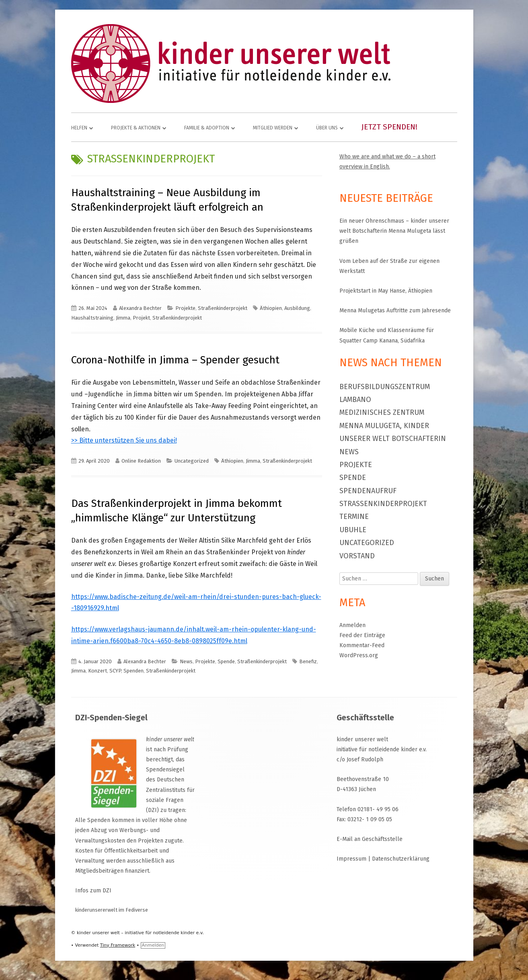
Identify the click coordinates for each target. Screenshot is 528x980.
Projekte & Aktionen (136, 128)
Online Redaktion (141, 461)
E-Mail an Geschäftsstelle (370, 839)
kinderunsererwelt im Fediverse (112, 910)
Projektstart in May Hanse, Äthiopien (386, 291)
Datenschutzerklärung (401, 859)
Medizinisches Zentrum (382, 412)
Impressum (351, 859)
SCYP (115, 671)
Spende (226, 661)
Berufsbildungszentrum (385, 387)
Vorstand (357, 556)
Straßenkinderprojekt (223, 308)
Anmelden (352, 625)
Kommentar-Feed (362, 645)
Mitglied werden (273, 128)
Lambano (355, 400)
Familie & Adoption (207, 128)
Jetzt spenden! (389, 127)
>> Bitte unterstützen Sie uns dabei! (124, 440)
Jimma (123, 318)
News (186, 661)
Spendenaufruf (368, 491)
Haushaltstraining (92, 318)
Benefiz (308, 661)
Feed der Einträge (362, 635)
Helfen (79, 128)
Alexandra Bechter (140, 308)
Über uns (327, 128)
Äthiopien (271, 308)
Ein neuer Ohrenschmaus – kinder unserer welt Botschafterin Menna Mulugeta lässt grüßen (394, 231)
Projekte (185, 308)
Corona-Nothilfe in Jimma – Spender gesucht (175, 360)
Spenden (134, 671)
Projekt (141, 318)
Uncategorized (192, 461)
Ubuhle (353, 530)
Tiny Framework (118, 945)
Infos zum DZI (93, 891)
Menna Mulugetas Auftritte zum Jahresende (395, 311)
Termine (354, 517)
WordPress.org (359, 655)
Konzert (98, 671)
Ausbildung (297, 308)
